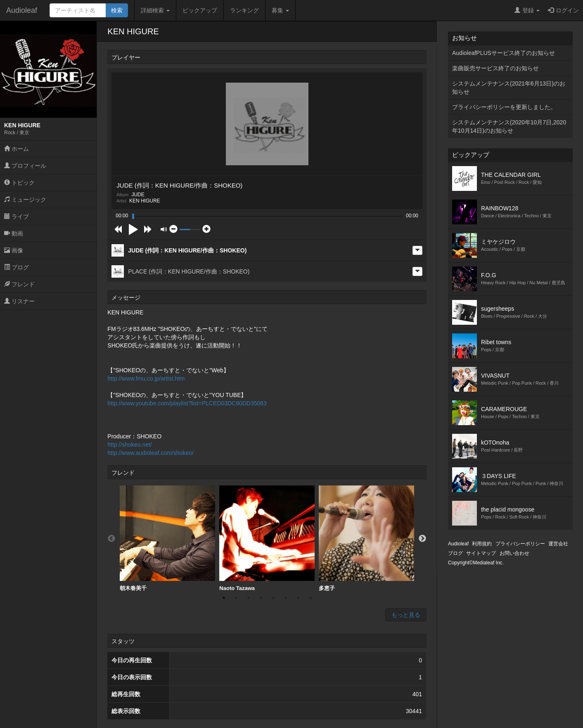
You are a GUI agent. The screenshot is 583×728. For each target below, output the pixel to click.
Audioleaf (22, 10)
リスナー (19, 301)
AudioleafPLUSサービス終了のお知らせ (504, 53)
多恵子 (366, 538)
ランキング (244, 10)
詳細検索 (155, 10)
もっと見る (406, 615)
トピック (19, 183)
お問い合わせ (514, 553)
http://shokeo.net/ (129, 445)
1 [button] (224, 598)
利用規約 (482, 544)
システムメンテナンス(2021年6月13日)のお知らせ (509, 88)
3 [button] (249, 598)
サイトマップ (481, 553)
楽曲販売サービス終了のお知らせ (495, 68)
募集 (280, 10)
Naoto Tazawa (267, 538)
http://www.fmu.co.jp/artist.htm (146, 378)
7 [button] (298, 598)
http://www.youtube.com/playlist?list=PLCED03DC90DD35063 (187, 403)
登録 (527, 10)
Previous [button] (111, 539)
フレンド (19, 284)
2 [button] (236, 598)
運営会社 (558, 544)
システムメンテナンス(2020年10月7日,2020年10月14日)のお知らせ (509, 126)
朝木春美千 (167, 538)
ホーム (17, 149)
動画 (14, 233)
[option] (167, 539)
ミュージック (25, 200)
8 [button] (310, 598)
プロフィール (25, 166)
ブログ (17, 267)
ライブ (17, 216)
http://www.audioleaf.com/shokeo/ (150, 453)
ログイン (563, 10)
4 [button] (261, 598)
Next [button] (422, 539)
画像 (14, 250)
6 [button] (286, 598)
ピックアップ (200, 10)
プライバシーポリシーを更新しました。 (504, 107)
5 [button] (273, 598)
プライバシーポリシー (520, 544)
